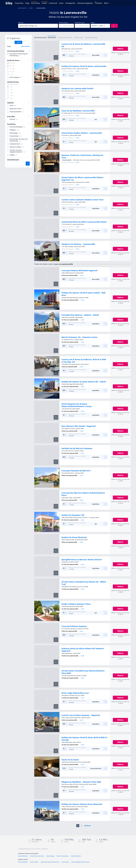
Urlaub (44, 3)
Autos (61, 3)
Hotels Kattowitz (23, 862)
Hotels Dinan (65, 862)
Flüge (27, 3)
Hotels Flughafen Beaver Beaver (80, 862)
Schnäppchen (70, 3)
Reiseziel (21, 23)
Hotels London (34, 862)
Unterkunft (53, 3)
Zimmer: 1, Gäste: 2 (98, 26)
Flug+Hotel (19, 3)
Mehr (106, 3)
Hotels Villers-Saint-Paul (37, 856)
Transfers (99, 3)
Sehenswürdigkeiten (85, 3)
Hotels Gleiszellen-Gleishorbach (50, 862)
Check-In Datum (63, 23)
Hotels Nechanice (76, 856)
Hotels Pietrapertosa (63, 856)
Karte (18, 42)
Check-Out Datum (80, 23)
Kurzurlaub (35, 3)
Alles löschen (25, 46)
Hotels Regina (50, 856)
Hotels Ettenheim (23, 856)
